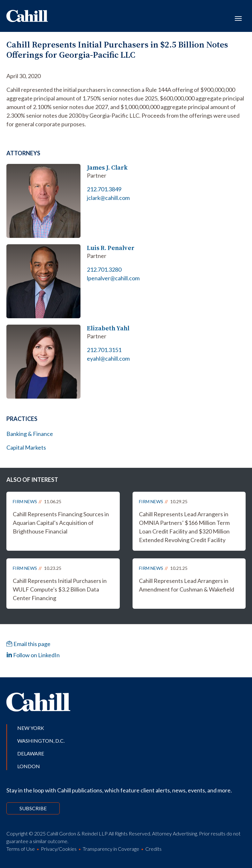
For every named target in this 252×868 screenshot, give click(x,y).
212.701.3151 (104, 350)
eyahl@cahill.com (108, 358)
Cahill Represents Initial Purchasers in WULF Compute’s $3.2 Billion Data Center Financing (60, 589)
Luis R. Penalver (111, 248)
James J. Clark (107, 168)
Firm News (25, 501)
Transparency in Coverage (111, 849)
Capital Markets (26, 447)
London (29, 766)
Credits (153, 849)
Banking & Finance (30, 434)
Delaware (31, 753)
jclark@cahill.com (108, 198)
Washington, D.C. (41, 741)
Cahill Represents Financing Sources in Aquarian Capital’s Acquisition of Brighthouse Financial (61, 523)
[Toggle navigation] (238, 18)
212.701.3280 (104, 269)
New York (31, 728)
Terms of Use (21, 849)
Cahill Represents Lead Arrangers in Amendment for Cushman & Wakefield (187, 585)
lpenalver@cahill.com (113, 278)
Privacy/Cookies (59, 849)
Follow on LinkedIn (33, 655)
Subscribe (33, 808)
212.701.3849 (104, 189)
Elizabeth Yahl (108, 328)
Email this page (28, 644)
